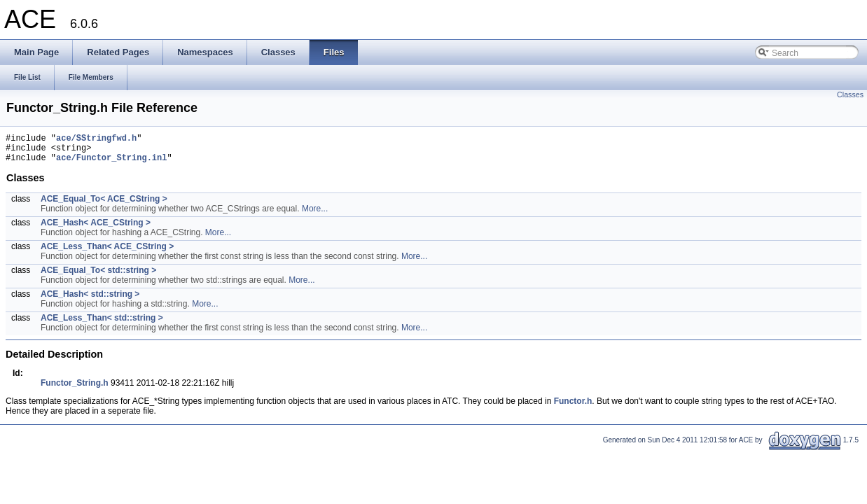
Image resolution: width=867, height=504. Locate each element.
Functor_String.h (75, 389)
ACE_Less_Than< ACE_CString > (107, 253)
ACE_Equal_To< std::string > (98, 276)
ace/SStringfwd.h (96, 140)
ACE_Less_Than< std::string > (102, 324)
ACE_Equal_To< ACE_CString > (104, 205)
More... (315, 215)
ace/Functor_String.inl (111, 163)
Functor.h (573, 407)
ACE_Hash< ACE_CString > (96, 229)
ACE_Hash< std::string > (90, 300)
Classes (850, 94)
